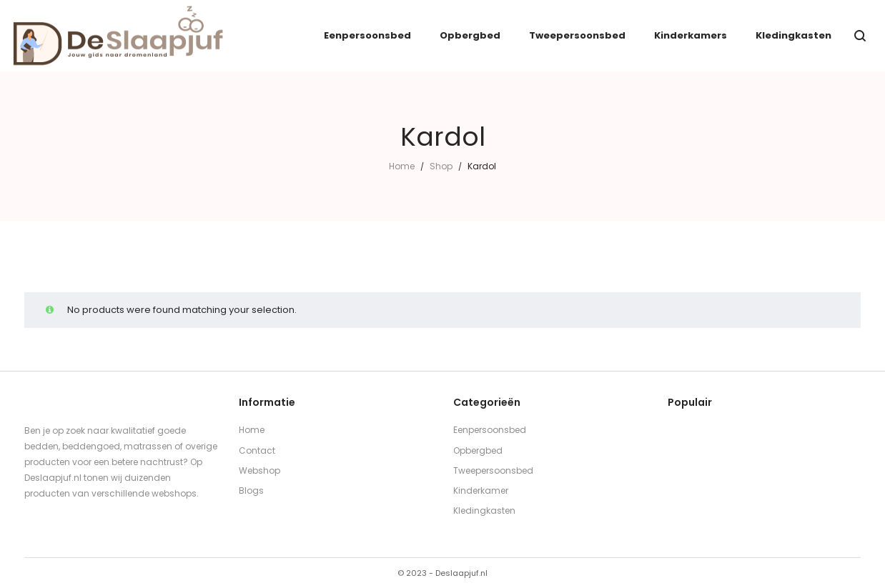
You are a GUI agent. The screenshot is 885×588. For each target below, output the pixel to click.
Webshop (259, 470)
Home (402, 166)
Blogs (251, 490)
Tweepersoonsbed (493, 470)
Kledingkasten (484, 510)
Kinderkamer (481, 490)
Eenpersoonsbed (490, 430)
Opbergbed (478, 450)
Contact (257, 450)
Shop (441, 166)
